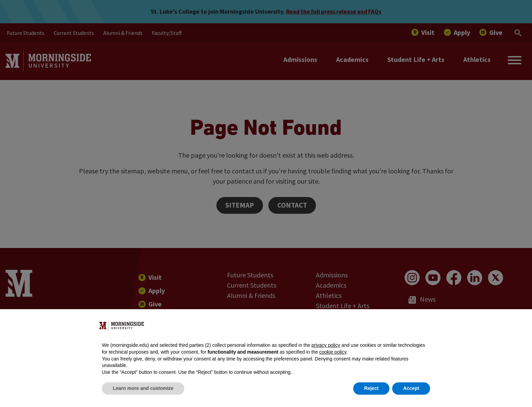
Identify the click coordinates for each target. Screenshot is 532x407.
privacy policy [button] (326, 345)
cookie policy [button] (333, 352)
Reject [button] (371, 388)
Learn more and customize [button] (143, 388)
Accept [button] (411, 388)
